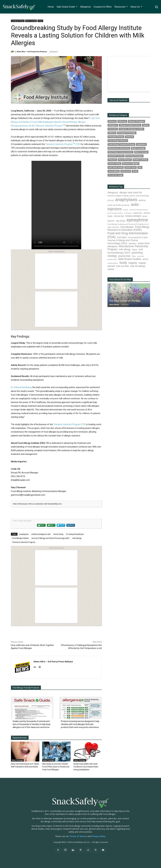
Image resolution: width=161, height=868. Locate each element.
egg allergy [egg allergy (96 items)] (121, 221)
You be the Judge (115, 175)
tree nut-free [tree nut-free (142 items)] (123, 266)
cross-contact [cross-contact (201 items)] (133, 216)
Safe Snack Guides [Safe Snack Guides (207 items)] (130, 259)
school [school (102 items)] (145, 259)
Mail (51, 525)
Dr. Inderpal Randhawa (21, 387)
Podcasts (112, 160)
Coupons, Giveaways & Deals (131, 129)
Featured (129, 137)
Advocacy (122, 121)
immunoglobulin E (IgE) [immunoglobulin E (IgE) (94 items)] (138, 237)
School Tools (130, 167)
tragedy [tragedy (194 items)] (133, 263)
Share (71, 525)
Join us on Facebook (118, 100)
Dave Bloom (114, 304)
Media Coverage (138, 148)
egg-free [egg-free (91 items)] (111, 221)
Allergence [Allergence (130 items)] (113, 193)
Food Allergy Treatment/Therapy (121, 144)
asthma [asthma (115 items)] (142, 200)
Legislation (141, 144)
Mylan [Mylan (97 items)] (135, 250)
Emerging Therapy (18, 21)
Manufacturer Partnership (119, 148)
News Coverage (31, 21)
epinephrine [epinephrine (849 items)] (137, 220)
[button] (156, 7)
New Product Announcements (120, 152)
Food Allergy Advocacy (118, 140)
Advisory (112, 121)
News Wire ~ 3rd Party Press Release (32, 52)
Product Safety (114, 164)
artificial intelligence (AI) (41, 534)
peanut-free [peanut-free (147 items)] (124, 256)
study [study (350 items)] (123, 263)
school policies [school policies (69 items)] (113, 263)
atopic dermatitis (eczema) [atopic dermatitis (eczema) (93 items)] (118, 205)
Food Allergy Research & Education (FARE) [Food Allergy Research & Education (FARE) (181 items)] (128, 228)
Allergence (113, 125)
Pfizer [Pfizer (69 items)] (134, 256)
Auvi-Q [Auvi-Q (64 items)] (126, 210)
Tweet (61, 525)
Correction (113, 129)
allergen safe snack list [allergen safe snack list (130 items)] (131, 193)
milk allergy (77, 538)
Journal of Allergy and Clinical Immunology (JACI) (50, 538)
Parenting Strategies (134, 156)
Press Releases (125, 160)
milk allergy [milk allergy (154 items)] (125, 249)
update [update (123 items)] (111, 269)
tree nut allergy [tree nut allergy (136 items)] (138, 266)
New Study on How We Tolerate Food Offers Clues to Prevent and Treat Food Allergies (56, 767)
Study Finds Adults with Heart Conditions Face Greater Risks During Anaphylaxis (86, 767)
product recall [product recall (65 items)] (112, 259)
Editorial (112, 133)
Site (140, 167)
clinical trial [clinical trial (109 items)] (119, 216)
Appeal (146, 125)
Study (40, 21)
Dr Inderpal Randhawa (75, 534)
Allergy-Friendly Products (130, 125)
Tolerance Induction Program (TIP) (63, 144)
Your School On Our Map (120, 280)
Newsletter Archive (116, 156)
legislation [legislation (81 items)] (133, 244)
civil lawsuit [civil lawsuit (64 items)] (128, 213)
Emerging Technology (127, 133)
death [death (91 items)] (145, 216)
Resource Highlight (131, 164)
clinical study (58, 534)
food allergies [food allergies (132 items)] (127, 227)
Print (41, 525)
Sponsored (126, 171)
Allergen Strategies (136, 121)
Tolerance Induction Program (24, 542)
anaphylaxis (24, 534)
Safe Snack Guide (116, 167)
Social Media (114, 171)
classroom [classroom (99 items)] (138, 213)
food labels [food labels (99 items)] (122, 237)
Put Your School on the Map (125, 301)
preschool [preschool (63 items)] (141, 256)
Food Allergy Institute (20, 538)
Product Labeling (140, 160)
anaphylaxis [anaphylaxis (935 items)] (126, 200)
